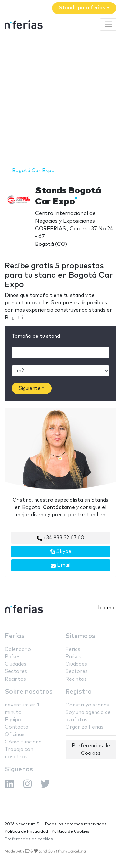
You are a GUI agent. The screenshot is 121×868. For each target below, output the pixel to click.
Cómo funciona (23, 742)
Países (13, 657)
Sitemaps (80, 636)
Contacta (17, 727)
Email (60, 565)
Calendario (18, 649)
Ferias (15, 636)
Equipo (13, 720)
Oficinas (15, 735)
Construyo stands (87, 705)
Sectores (16, 672)
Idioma (106, 608)
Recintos (15, 679)
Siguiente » (32, 388)
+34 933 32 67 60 (60, 538)
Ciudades (16, 664)
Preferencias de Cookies (91, 750)
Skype (61, 552)
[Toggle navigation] (108, 24)
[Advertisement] (60, 100)
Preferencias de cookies (29, 839)
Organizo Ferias (85, 727)
